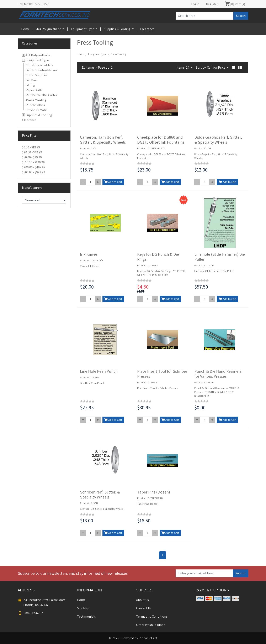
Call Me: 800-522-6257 (33, 4)
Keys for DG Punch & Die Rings (158, 257)
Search (241, 16)
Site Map (83, 608)
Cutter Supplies (37, 75)
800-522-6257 (31, 613)
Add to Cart (113, 182)
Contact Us (144, 608)
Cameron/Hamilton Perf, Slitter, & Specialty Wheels (103, 140)
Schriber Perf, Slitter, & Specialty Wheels (100, 495)
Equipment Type (83, 29)
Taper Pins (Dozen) (154, 492)
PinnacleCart (148, 638)
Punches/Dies (35, 105)
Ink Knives (89, 254)
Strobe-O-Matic (37, 110)
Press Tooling (36, 100)
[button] (233, 68)
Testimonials (86, 616)
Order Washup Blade (151, 625)
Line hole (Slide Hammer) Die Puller (220, 257)
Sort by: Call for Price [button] (211, 67)
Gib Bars (32, 80)
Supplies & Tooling (118, 29)
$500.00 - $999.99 (34, 172)
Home (25, 29)
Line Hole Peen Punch (99, 371)
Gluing (30, 85)
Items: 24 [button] (183, 67)
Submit (241, 573)
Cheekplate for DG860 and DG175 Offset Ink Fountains (161, 140)
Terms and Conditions (152, 616)
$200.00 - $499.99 (34, 167)
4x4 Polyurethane (49, 29)
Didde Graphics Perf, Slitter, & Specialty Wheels (218, 140)
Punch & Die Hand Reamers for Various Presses (218, 374)
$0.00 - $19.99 (31, 147)
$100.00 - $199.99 (33, 162)
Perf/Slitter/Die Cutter (41, 95)
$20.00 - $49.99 (32, 152)
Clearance (147, 29)
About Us (142, 600)
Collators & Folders (39, 65)
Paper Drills (34, 90)
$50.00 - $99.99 (32, 157)
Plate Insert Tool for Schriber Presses (162, 374)
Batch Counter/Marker (41, 70)
